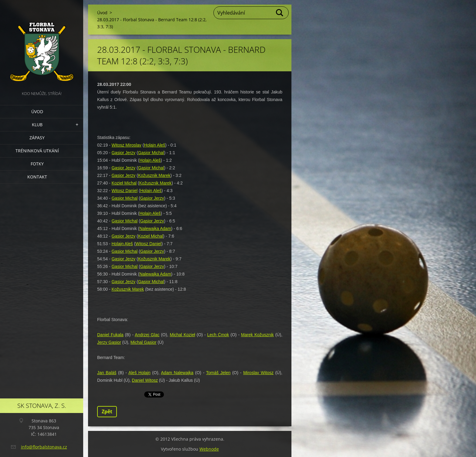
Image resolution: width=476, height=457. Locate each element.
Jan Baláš (107, 373)
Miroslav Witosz (258, 373)
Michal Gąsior (144, 342)
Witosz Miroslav (126, 145)
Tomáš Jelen (218, 373)
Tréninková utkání (37, 151)
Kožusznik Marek (154, 175)
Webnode (209, 449)
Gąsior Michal (151, 153)
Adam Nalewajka (177, 373)
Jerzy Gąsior (109, 342)
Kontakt (37, 177)
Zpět (107, 411)
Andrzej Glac (147, 335)
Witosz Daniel (124, 191)
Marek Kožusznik (257, 335)
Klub (37, 125)
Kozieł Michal (124, 183)
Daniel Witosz (145, 380)
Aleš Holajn (139, 373)
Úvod (37, 112)
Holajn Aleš (155, 145)
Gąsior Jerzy (123, 153)
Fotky (37, 164)
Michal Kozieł (182, 335)
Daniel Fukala (110, 335)
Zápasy (37, 138)
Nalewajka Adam (155, 228)
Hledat (280, 13)
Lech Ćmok (218, 335)
